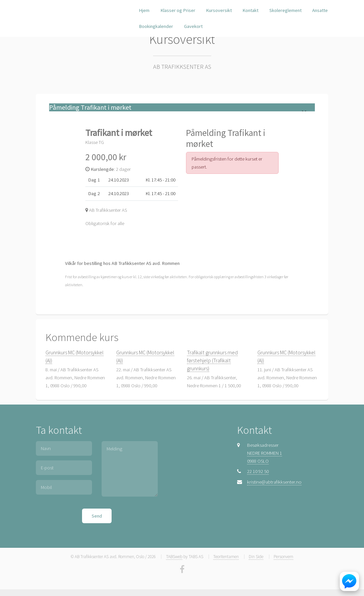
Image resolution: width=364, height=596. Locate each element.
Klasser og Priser (178, 10)
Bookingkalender (156, 26)
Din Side (256, 557)
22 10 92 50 (258, 471)
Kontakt (250, 10)
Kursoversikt (219, 10)
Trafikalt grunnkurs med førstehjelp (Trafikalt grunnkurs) (212, 360)
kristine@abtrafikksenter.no (274, 482)
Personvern (283, 557)
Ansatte (320, 10)
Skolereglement (285, 10)
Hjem (144, 10)
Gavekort (193, 26)
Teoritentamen (226, 557)
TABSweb (174, 557)
